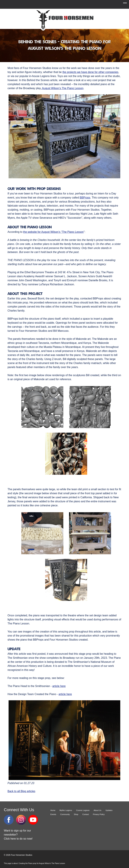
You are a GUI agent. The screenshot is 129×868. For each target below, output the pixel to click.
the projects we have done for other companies (90, 72)
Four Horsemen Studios (64, 20)
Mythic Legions (66, 810)
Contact (86, 814)
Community (65, 814)
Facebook (9, 820)
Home (53, 810)
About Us (97, 810)
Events (53, 814)
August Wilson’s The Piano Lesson (62, 88)
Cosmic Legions (83, 810)
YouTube (33, 820)
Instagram (21, 820)
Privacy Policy (99, 814)
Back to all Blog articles (21, 791)
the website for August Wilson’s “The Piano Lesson (53, 232)
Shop (76, 814)
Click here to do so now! (18, 839)
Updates (109, 810)
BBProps (85, 198)
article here (59, 686)
